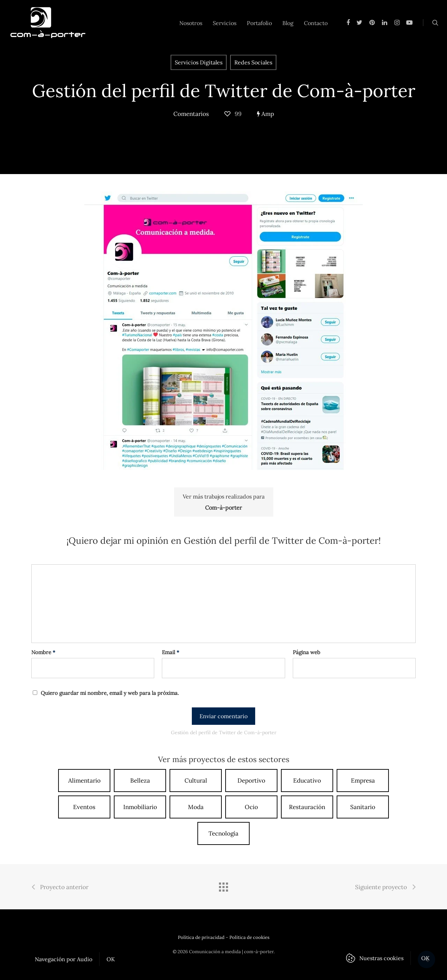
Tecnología (223, 833)
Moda (196, 807)
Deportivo (251, 781)
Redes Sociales (253, 62)
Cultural (196, 781)
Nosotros (191, 23)
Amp (265, 114)
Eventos (84, 807)
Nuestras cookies (381, 958)
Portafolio (259, 23)
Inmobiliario (140, 807)
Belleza (140, 781)
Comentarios (191, 114)
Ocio (251, 807)
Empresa (363, 781)
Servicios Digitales (199, 62)
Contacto (316, 23)
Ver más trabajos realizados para (224, 503)
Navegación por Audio (64, 959)
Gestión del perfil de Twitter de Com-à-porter (224, 91)
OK (111, 959)
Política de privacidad (201, 937)
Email (171, 652)
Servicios (225, 23)
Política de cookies (249, 937)
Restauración (307, 807)
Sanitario (363, 807)
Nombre (43, 652)
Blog (288, 23)
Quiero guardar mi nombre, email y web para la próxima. (110, 693)
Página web (307, 652)
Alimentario (84, 781)
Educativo (307, 781)
